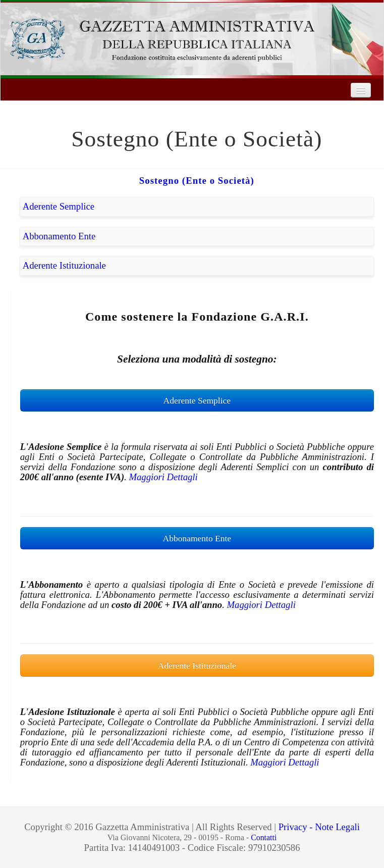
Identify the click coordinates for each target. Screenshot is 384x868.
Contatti (264, 837)
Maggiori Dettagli (163, 477)
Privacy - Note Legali (319, 827)
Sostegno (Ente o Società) (197, 181)
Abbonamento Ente (59, 236)
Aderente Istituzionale (64, 265)
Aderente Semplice (59, 206)
